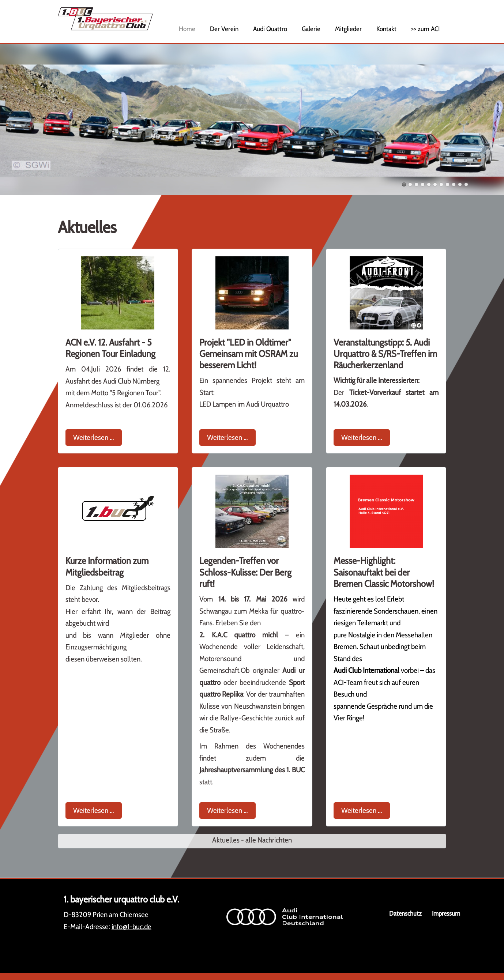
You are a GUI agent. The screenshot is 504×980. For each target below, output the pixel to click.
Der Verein (224, 29)
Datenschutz (405, 913)
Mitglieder (348, 29)
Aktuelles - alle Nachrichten (252, 840)
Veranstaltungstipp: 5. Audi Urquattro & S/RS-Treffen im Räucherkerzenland (385, 354)
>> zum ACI (425, 29)
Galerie (311, 29)
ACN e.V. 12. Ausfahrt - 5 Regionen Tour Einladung (110, 348)
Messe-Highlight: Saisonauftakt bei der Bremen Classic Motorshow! (384, 572)
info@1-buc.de (131, 927)
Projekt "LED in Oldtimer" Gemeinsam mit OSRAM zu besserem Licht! (249, 354)
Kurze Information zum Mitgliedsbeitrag (107, 566)
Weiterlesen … (97, 436)
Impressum (446, 913)
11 (466, 184)
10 (460, 184)
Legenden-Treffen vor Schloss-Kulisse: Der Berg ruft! (245, 572)
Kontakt (386, 29)
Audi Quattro (270, 29)
